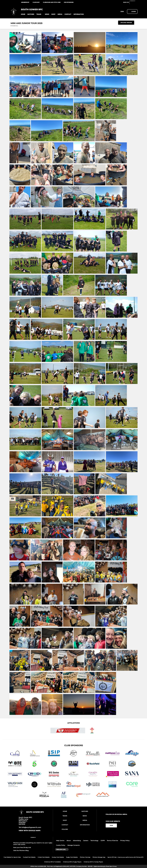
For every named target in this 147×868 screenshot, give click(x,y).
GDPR (103, 841)
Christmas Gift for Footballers (52, 862)
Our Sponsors (69, 2)
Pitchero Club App (85, 857)
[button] (23, 14)
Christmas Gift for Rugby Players (72, 862)
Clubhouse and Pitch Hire (52, 2)
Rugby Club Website (72, 857)
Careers (86, 841)
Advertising (77, 841)
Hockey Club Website (58, 857)
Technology (94, 841)
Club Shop (36, 2)
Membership (25, 2)
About (69, 841)
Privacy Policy (125, 841)
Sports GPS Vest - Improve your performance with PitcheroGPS (125, 857)
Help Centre (60, 841)
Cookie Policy (61, 845)
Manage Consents (73, 845)
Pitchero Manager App (99, 857)
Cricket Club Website (44, 857)
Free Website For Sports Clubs (12, 857)
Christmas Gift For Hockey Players (93, 862)
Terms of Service (112, 841)
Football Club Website (29, 857)
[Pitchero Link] (134, 3)
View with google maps (29, 831)
